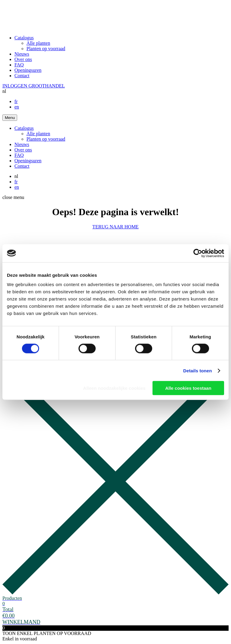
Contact (22, 76)
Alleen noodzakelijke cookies (114, 388)
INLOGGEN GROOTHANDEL (34, 86)
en (17, 107)
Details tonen (197, 370)
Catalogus (24, 38)
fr (16, 101)
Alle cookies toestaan (188, 388)
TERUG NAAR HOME (115, 227)
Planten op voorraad (46, 49)
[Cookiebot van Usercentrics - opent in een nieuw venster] (198, 253)
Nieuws (22, 54)
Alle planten (38, 43)
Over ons (23, 59)
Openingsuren (28, 70)
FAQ (19, 65)
